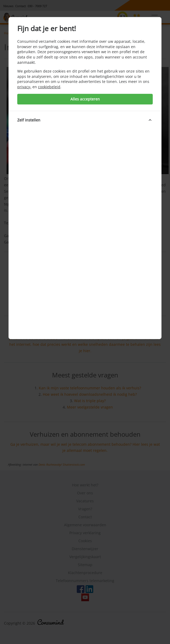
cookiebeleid (49, 87)
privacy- (24, 87)
